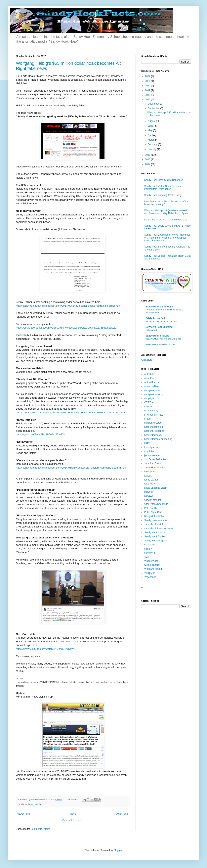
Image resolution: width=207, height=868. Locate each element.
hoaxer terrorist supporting (158, 439)
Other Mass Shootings (156, 504)
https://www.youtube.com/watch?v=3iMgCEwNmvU (46, 649)
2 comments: (72, 799)
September (154, 108)
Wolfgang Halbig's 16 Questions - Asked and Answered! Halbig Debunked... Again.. (167, 212)
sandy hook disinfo (154, 524)
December (154, 104)
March (152, 140)
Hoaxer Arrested (153, 423)
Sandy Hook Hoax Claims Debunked (164, 180)
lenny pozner (151, 480)
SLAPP (148, 557)
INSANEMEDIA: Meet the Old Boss (163, 339)
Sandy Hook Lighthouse (159, 307)
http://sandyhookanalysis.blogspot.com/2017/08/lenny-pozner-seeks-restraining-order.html (68, 306)
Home (73, 814)
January (152, 149)
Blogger (118, 850)
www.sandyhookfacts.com (160, 344)
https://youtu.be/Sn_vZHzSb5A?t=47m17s (40, 434)
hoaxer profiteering (154, 431)
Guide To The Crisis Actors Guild (162, 321)
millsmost (149, 492)
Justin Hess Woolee (155, 468)
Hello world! (151, 330)
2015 (148, 160)
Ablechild (149, 374)
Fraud (147, 419)
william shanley (152, 565)
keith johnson (151, 472)
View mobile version (73, 820)
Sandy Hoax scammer (156, 520)
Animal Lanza (152, 382)
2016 (148, 155)
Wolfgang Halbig (33, 804)
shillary (148, 549)
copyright (149, 398)
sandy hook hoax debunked (159, 528)
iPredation (150, 451)
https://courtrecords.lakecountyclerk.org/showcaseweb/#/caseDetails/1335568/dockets (66, 328)
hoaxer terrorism (153, 435)
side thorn (150, 553)
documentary (151, 411)
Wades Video (151, 561)
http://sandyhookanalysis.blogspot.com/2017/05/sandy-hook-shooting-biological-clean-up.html (70, 412)
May (150, 130)
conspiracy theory (154, 394)
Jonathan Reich (153, 463)
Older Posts (122, 814)
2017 (148, 100)
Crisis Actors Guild (156, 318)
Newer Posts (24, 814)
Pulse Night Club (153, 512)
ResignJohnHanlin (154, 516)
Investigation (151, 447)
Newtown (149, 496)
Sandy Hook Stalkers (157, 336)
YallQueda (150, 573)
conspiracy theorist (154, 390)
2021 (148, 81)
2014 (148, 164)
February (153, 144)
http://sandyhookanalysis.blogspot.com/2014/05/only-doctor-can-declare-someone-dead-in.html (71, 468)
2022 (148, 76)
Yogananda (150, 577)
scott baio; (150, 545)
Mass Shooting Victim (156, 488)
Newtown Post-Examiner (159, 327)
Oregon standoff (153, 500)
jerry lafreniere (152, 455)
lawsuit (148, 476)
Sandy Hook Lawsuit (155, 532)
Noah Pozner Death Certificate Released (166, 220)
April (151, 135)
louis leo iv (150, 484)
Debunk (148, 407)
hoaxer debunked (154, 427)
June (151, 126)
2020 (148, 86)
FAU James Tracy (154, 415)
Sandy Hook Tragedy (155, 541)
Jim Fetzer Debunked (156, 459)
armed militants (152, 386)
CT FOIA (149, 402)
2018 (148, 95)
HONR (148, 443)
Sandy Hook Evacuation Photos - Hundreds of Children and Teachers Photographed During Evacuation (167, 238)
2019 (148, 90)
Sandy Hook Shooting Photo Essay (163, 195)
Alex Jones (150, 378)
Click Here (147, 360)
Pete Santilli (151, 508)
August (152, 121)
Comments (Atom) (40, 829)
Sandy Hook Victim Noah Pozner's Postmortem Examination (163, 188)
